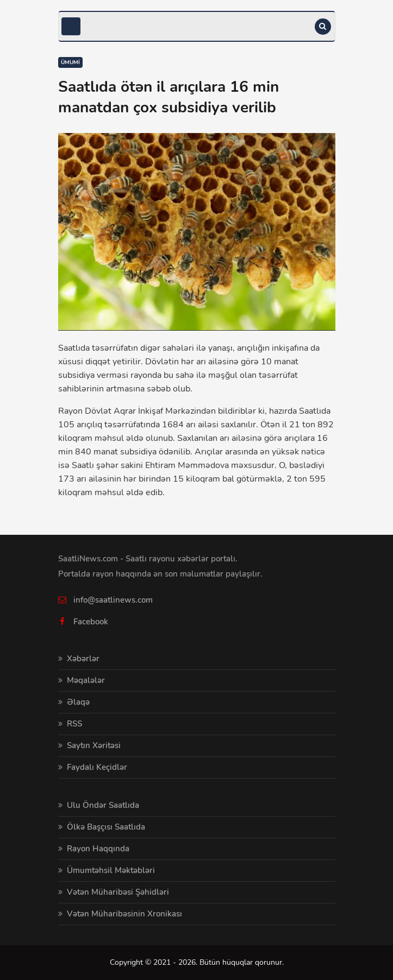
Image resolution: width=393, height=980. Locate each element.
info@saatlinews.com (113, 600)
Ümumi (70, 62)
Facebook (91, 622)
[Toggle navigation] (71, 26)
